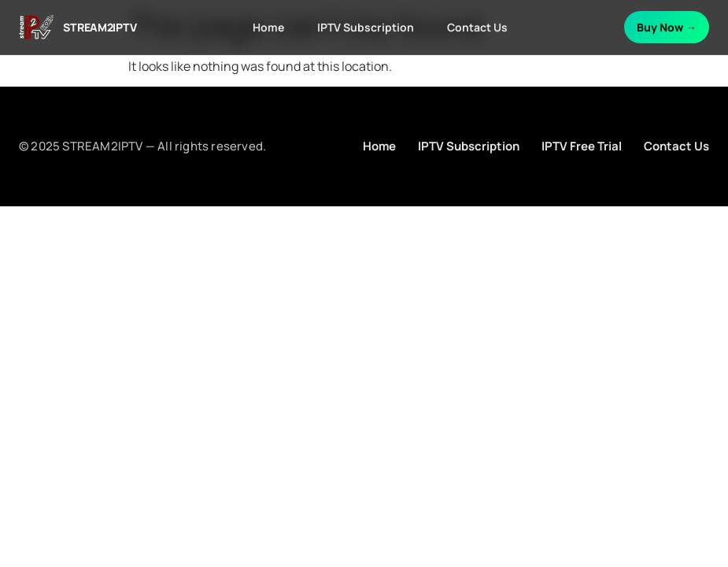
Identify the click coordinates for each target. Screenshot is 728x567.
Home (268, 27)
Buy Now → (667, 27)
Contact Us (477, 27)
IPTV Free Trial (582, 146)
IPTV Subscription (366, 27)
